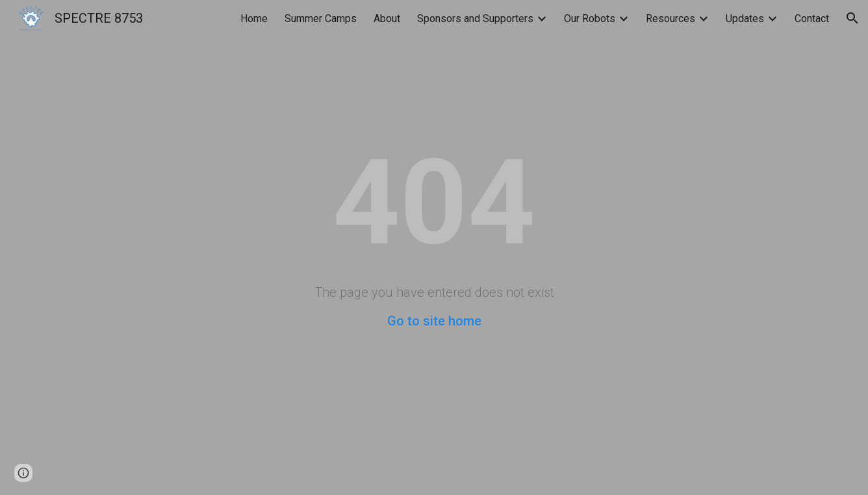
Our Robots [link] (590, 19)
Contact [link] (812, 19)
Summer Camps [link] (321, 19)
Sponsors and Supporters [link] (475, 19)
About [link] (387, 19)
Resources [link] (670, 19)
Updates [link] (745, 19)
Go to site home (434, 321)
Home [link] (254, 19)
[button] (852, 18)
